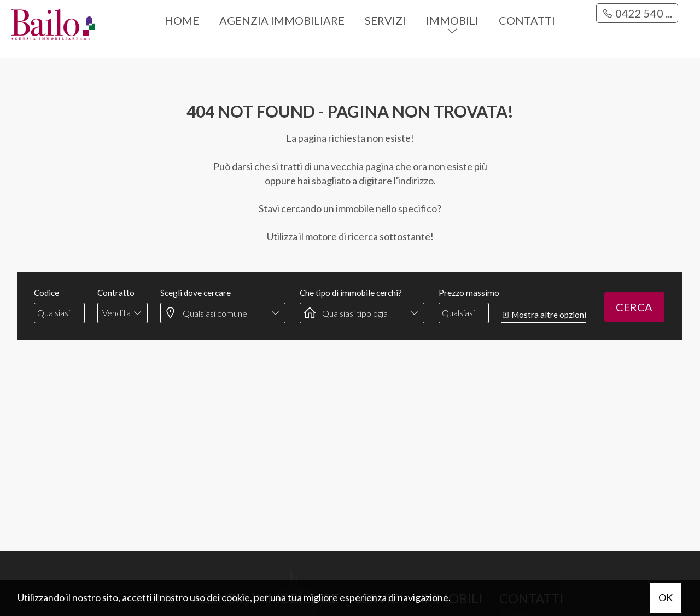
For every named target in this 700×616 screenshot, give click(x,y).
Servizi (385, 20)
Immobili (452, 20)
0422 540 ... (637, 13)
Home (182, 20)
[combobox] (122, 313)
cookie (236, 597)
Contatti (527, 20)
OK (666, 597)
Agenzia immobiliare (282, 20)
